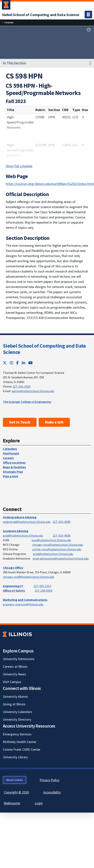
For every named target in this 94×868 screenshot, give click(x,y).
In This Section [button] (14, 63)
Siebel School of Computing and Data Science (44, 349)
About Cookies (15, 780)
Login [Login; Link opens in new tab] (39, 803)
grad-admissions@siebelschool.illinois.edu (61, 558)
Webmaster (12, 803)
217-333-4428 (61, 522)
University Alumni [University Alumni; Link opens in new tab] (15, 696)
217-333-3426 (21, 386)
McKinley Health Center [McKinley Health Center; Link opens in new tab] (20, 742)
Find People (11, 453)
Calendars (10, 449)
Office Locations (14, 462)
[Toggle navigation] (88, 15)
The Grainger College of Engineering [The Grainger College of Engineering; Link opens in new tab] (27, 402)
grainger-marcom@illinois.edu (23, 604)
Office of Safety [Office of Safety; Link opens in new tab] (14, 591)
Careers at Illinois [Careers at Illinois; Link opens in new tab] (15, 666)
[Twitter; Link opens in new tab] (5, 363)
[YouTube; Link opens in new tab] (31, 363)
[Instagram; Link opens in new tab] (11, 363)
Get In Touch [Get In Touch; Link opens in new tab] (20, 422)
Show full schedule (19, 166)
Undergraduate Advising (20, 517)
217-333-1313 (42, 586)
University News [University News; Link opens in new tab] (14, 674)
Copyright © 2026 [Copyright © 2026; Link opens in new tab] (16, 792)
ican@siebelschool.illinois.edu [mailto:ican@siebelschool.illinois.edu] (51, 540)
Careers (8, 458)
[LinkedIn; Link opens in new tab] (24, 363)
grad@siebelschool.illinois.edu (23, 535)
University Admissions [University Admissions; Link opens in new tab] (19, 659)
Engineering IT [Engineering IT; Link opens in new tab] (13, 586)
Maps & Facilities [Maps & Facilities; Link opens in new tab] (14, 467)
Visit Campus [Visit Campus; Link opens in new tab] (12, 682)
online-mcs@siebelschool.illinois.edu (57, 549)
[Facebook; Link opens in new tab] (18, 363)
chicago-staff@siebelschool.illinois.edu (29, 577)
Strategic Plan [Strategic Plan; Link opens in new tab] (13, 472)
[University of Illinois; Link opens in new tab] (17, 634)
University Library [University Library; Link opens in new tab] (15, 757)
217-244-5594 (43, 591)
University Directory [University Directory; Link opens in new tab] (17, 719)
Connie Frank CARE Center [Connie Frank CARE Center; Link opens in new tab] (22, 749)
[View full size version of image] (89, 30)
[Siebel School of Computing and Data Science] (41, 15)
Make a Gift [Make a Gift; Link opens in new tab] (54, 422)
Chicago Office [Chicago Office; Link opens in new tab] (13, 568)
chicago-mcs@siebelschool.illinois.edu (58, 545)
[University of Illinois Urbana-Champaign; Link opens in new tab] (6, 6)
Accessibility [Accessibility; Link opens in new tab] (52, 792)
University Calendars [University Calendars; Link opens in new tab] (18, 712)
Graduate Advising (16, 531)
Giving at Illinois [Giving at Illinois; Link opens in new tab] (14, 704)
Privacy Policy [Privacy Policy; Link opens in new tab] (49, 780)
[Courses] (9, 22)
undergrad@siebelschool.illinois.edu (27, 522)
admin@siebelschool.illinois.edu (33, 391)
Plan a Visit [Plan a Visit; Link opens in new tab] (11, 476)
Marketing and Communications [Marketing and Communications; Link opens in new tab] (25, 600)
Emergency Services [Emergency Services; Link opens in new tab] (17, 734)
